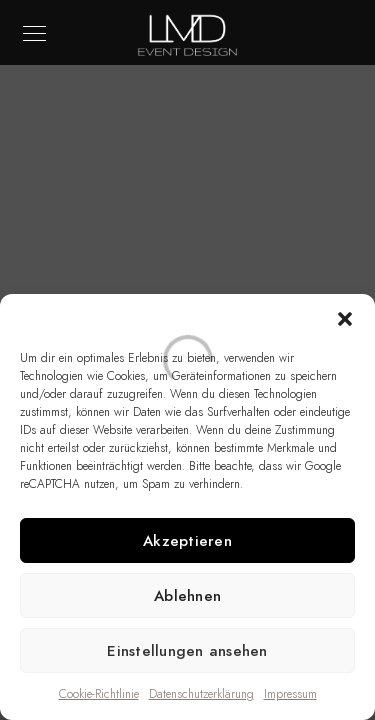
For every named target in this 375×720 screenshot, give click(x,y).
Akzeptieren (187, 541)
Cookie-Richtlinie (99, 694)
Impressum (290, 694)
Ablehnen (187, 596)
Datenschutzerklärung (201, 694)
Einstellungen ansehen (187, 651)
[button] (345, 319)
